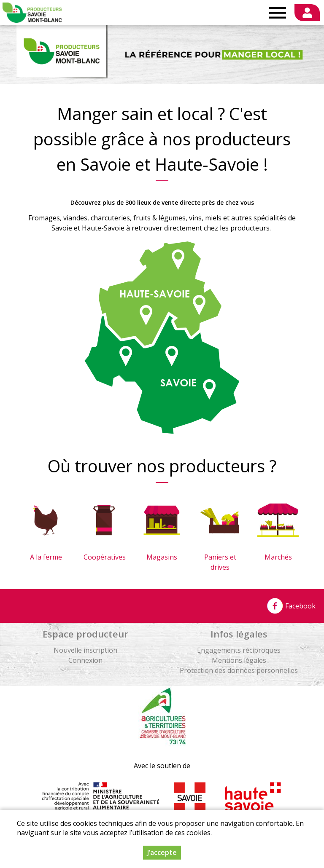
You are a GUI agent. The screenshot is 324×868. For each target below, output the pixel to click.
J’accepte (162, 852)
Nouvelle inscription (85, 650)
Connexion (85, 660)
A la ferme (46, 557)
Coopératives (105, 557)
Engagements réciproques (239, 650)
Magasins (162, 557)
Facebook (291, 606)
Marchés (278, 557)
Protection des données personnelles (239, 670)
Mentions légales (239, 660)
